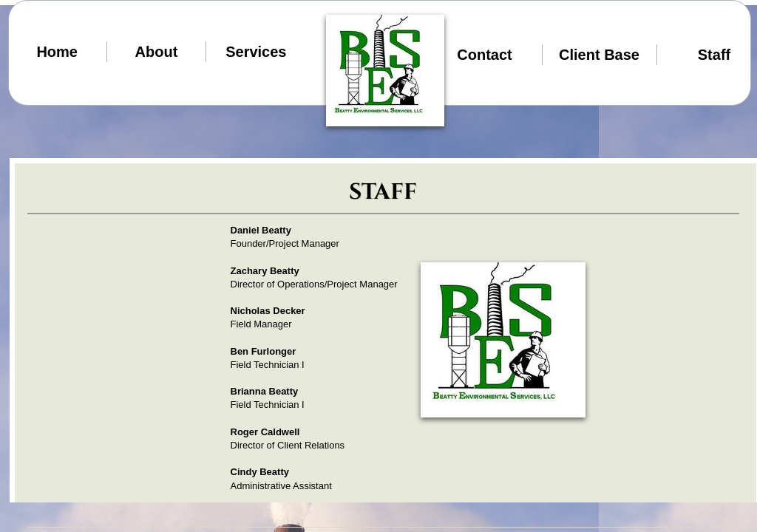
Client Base (599, 55)
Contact (484, 55)
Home (57, 52)
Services (256, 52)
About (157, 52)
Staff (714, 55)
